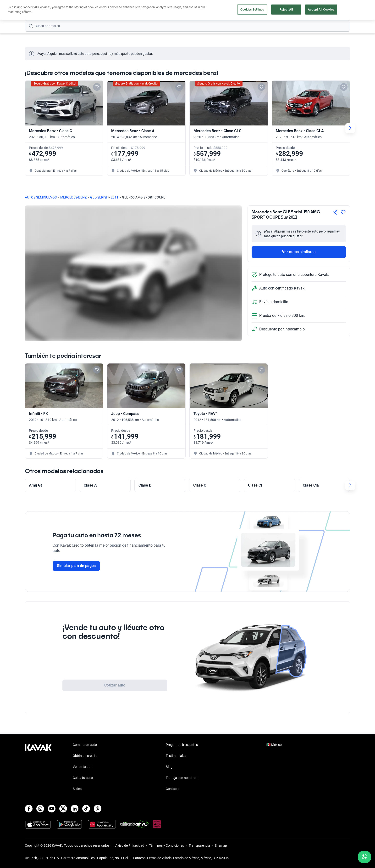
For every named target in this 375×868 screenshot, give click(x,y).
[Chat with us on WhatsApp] (364, 857)
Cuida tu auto (83, 778)
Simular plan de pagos (76, 566)
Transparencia (199, 845)
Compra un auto (85, 745)
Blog (169, 767)
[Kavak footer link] (38, 767)
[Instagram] (40, 809)
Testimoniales (176, 756)
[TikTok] (86, 809)
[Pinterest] (98, 809)
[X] (63, 809)
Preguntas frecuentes (182, 745)
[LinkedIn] (75, 809)
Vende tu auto (83, 767)
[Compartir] (335, 212)
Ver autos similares (299, 252)
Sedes (77, 789)
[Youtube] (52, 809)
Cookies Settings (252, 9)
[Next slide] (350, 128)
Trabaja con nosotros (182, 778)
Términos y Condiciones (166, 845)
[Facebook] (29, 809)
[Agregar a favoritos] (343, 212)
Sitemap (221, 845)
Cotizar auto (115, 685)
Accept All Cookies (321, 9)
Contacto (173, 789)
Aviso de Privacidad (130, 845)
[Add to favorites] (97, 87)
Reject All (286, 9)
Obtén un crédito (85, 756)
